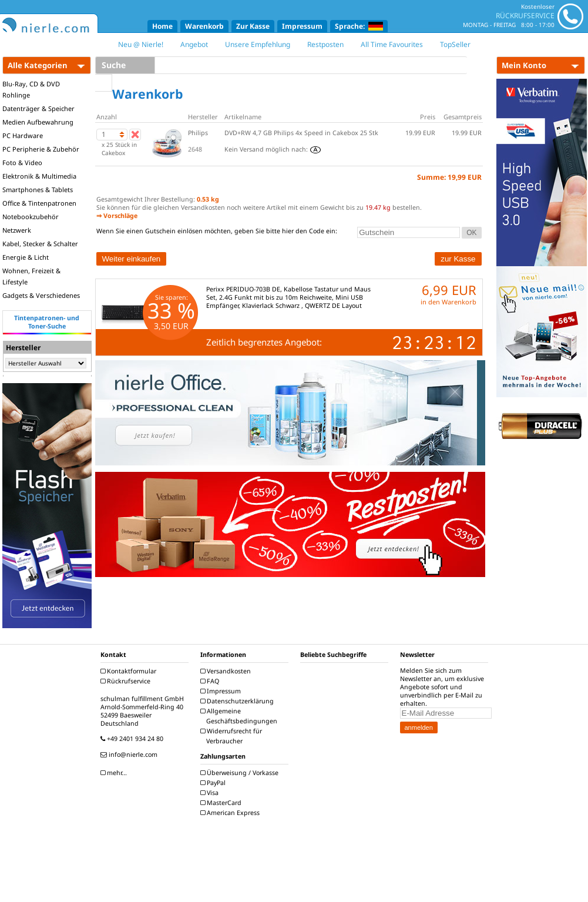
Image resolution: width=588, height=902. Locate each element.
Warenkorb (204, 26)
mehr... (115, 773)
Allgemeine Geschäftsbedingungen (240, 716)
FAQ (211, 681)
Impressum (302, 26)
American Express (231, 813)
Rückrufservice (127, 681)
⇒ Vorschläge (117, 216)
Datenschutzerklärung (238, 701)
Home (162, 26)
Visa (211, 793)
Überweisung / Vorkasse (241, 773)
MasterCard (222, 803)
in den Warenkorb (448, 302)
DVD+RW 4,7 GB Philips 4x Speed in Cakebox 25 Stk (301, 133)
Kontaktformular (130, 671)
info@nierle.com (130, 755)
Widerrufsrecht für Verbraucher (233, 736)
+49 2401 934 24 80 (133, 739)
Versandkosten (227, 671)
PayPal (214, 783)
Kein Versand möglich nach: (273, 149)
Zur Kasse (253, 26)
